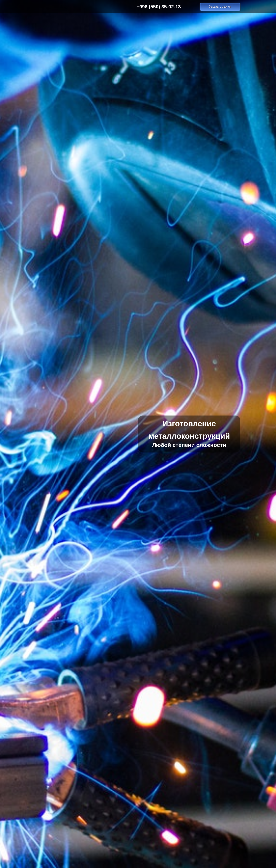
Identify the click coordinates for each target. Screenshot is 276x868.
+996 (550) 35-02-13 (159, 7)
